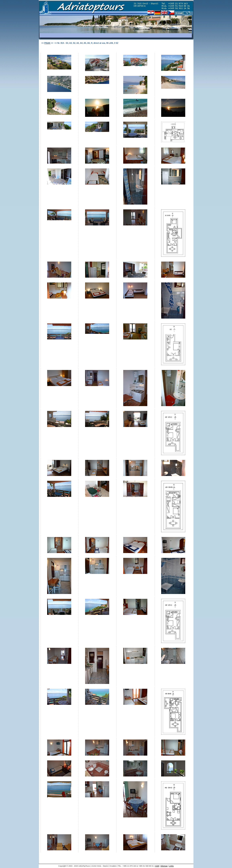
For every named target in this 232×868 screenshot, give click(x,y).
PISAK (47, 43)
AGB (157, 866)
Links (171, 866)
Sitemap (164, 866)
